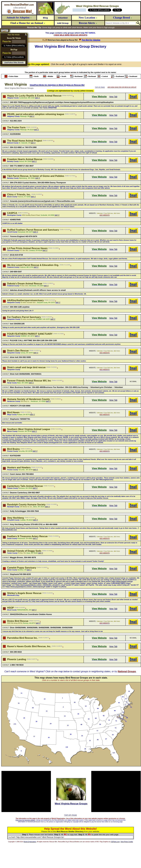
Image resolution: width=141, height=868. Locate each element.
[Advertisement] (71, 55)
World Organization (30, 842)
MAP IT (38, 98)
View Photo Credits (127, 842)
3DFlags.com (115, 842)
